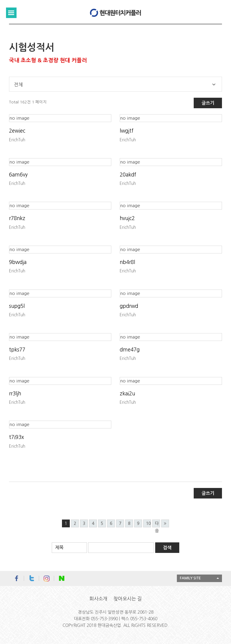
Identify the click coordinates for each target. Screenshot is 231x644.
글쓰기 (208, 103)
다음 (157, 524)
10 (148, 523)
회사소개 (98, 599)
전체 (18, 84)
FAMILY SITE (190, 578)
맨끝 (165, 523)
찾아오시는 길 (128, 599)
